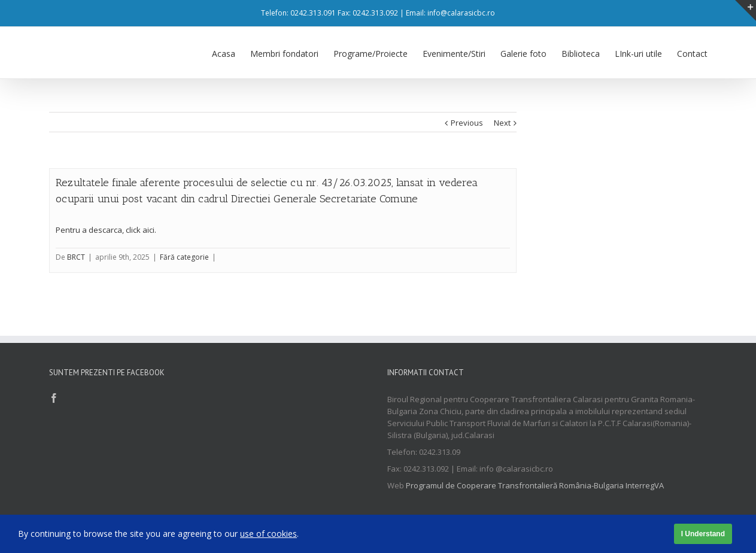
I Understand (703, 534)
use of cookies (268, 534)
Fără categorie (184, 256)
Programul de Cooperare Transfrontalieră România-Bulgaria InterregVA (535, 485)
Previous (467, 122)
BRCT (76, 256)
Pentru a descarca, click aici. (106, 229)
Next (502, 122)
